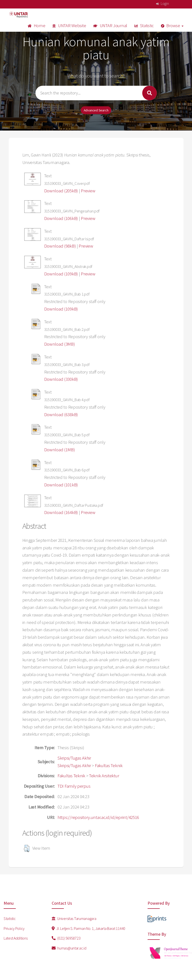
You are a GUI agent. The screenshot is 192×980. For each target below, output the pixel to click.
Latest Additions (16, 938)
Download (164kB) (61, 512)
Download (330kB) (61, 379)
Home (36, 26)
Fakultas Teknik (109, 766)
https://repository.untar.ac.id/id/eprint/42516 (98, 817)
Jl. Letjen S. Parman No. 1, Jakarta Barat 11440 (88, 928)
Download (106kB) (61, 218)
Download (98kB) (60, 246)
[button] (27, 848)
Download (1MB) (60, 450)
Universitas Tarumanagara (74, 918)
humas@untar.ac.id (69, 948)
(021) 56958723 (66, 938)
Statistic (144, 26)
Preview (88, 191)
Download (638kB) (61, 415)
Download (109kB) (61, 274)
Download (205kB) (61, 191)
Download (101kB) (61, 485)
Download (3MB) (60, 344)
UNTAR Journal (110, 26)
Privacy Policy (14, 928)
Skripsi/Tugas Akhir (74, 758)
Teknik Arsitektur (104, 776)
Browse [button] (172, 26)
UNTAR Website (69, 26)
